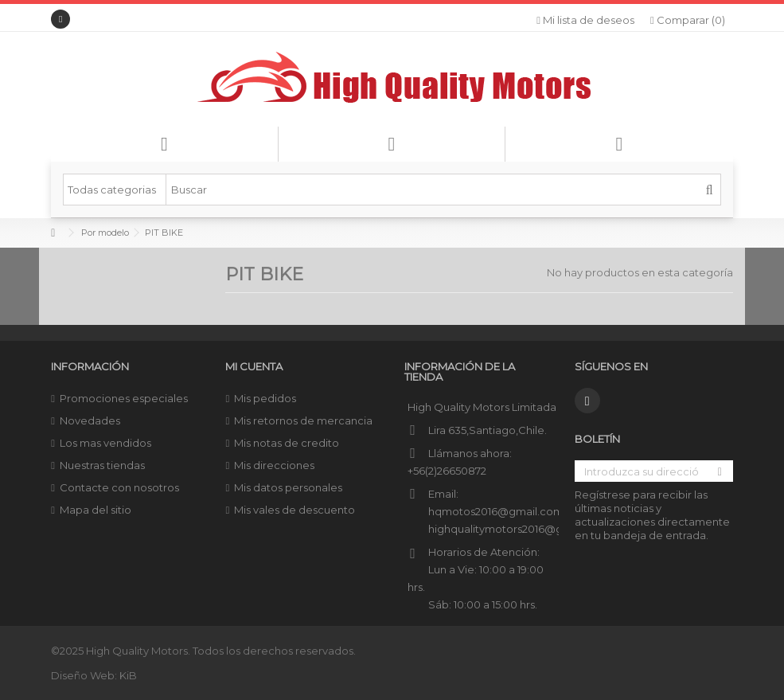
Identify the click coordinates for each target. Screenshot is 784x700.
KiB (128, 675)
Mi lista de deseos (585, 20)
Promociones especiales (124, 398)
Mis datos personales (288, 487)
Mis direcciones (274, 465)
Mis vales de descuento (294, 510)
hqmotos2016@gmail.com (496, 511)
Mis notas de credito (287, 443)
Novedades (90, 420)
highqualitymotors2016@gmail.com (519, 529)
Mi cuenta (254, 366)
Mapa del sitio (96, 510)
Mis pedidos (265, 398)
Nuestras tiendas (102, 465)
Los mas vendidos (105, 443)
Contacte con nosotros (119, 487)
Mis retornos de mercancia (303, 420)
